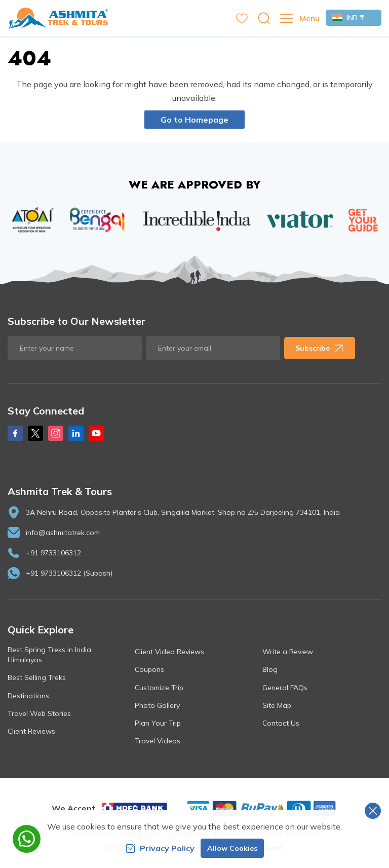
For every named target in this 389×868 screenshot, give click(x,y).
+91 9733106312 (53, 553)
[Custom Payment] (261, 808)
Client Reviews (31, 731)
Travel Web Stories (39, 713)
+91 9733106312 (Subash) (69, 573)
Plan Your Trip (158, 723)
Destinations (28, 696)
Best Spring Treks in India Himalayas (49, 655)
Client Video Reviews (169, 652)
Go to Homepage (194, 120)
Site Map (277, 705)
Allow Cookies (232, 848)
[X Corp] (35, 433)
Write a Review (288, 652)
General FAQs (285, 688)
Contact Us (281, 723)
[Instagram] (56, 433)
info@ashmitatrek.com (63, 533)
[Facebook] (15, 433)
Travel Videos (158, 741)
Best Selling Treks (37, 677)
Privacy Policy (160, 848)
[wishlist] (242, 18)
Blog (270, 669)
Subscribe (320, 348)
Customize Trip (159, 688)
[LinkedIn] (76, 433)
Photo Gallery (157, 705)
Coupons (149, 669)
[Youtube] (96, 433)
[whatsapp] (27, 839)
